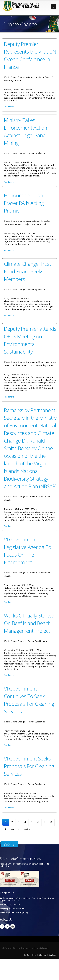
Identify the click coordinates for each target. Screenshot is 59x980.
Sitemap (42, 955)
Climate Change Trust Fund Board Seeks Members (28, 271)
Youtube (13, 926)
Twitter (7, 926)
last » (27, 829)
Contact (52, 955)
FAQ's (27, 955)
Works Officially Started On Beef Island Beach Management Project (29, 623)
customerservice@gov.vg (17, 912)
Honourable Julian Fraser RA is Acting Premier (24, 203)
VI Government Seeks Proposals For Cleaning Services (29, 766)
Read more (9, 107)
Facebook (2, 926)
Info (34, 955)
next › (15, 829)
